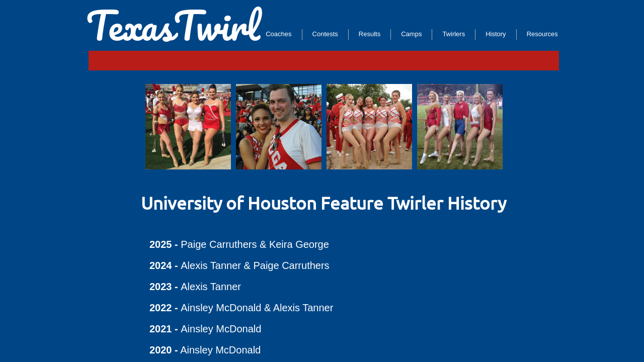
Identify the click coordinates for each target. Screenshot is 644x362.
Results (370, 34)
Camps (411, 34)
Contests (325, 34)
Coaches (278, 34)
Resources (542, 34)
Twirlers (454, 34)
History (496, 34)
